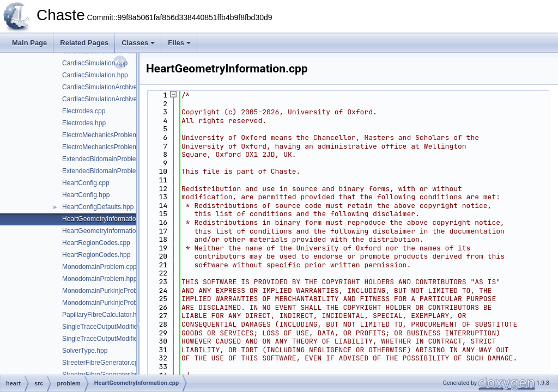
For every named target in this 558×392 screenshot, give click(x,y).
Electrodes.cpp (84, 111)
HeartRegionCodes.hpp (96, 255)
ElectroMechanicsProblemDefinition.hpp (120, 147)
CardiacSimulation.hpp (95, 75)
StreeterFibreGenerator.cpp (102, 363)
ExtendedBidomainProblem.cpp (108, 159)
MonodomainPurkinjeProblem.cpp (111, 291)
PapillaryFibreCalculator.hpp (103, 315)
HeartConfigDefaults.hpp (98, 207)
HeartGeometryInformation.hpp (107, 231)
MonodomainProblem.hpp (99, 279)
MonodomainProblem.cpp (99, 267)
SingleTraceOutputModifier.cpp (107, 327)
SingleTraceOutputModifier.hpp (107, 339)
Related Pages (84, 43)
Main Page (29, 43)
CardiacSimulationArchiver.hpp (107, 99)
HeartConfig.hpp (86, 195)
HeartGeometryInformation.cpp (107, 219)
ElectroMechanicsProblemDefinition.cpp (120, 135)
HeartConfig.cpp (86, 183)
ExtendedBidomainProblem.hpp (108, 171)
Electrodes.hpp (84, 123)
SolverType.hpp (85, 351)
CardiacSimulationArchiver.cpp (107, 87)
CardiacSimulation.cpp (95, 63)
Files (179, 43)
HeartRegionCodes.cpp (96, 243)
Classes (138, 43)
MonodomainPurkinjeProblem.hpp (111, 303)
